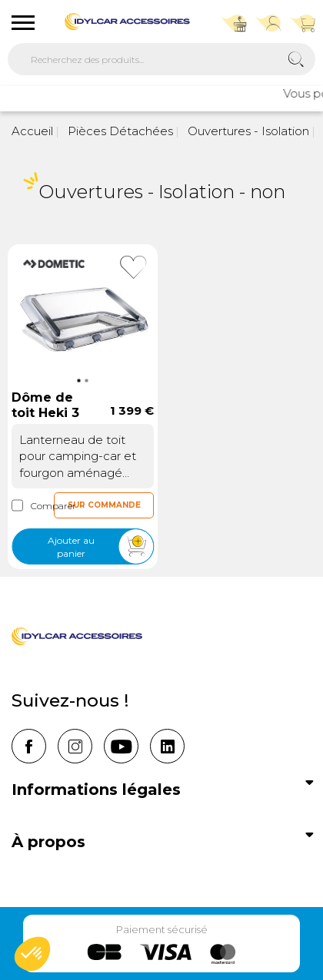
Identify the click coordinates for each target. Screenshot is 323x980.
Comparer (33, 506)
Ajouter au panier (100, 547)
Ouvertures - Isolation (247, 131)
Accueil (32, 131)
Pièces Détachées (119, 131)
